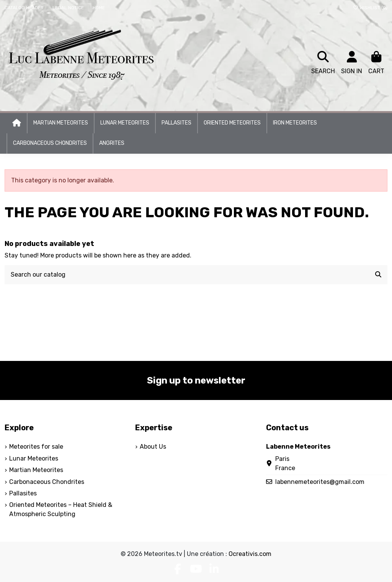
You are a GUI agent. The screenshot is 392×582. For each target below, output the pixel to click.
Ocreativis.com (250, 554)
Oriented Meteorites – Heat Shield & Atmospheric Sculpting (61, 509)
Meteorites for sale (36, 447)
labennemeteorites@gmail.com (320, 482)
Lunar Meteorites (34, 458)
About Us (153, 447)
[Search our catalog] (378, 275)
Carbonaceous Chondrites (47, 482)
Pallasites (23, 493)
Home (99, 8)
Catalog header (25, 8)
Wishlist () (370, 8)
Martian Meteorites (36, 470)
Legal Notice (69, 8)
